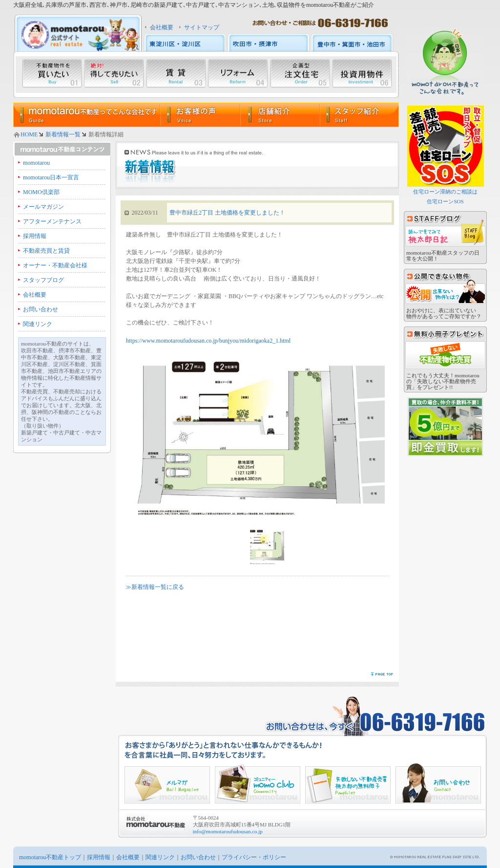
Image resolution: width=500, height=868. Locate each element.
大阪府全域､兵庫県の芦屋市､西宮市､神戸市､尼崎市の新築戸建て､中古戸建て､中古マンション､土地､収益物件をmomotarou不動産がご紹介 (194, 5)
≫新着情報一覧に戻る (155, 587)
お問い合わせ (41, 309)
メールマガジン (43, 207)
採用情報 (35, 236)
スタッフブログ (43, 280)
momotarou (36, 163)
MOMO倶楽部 (41, 192)
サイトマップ (202, 27)
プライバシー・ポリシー (254, 857)
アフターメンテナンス (52, 221)
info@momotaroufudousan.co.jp (228, 831)
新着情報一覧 (63, 134)
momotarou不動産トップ (50, 857)
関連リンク (38, 324)
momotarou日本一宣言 (51, 177)
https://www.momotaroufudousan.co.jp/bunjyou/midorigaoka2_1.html (208, 341)
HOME (29, 134)
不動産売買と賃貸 (46, 251)
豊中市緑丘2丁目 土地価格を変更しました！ (227, 213)
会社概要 (162, 27)
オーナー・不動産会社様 (55, 265)
